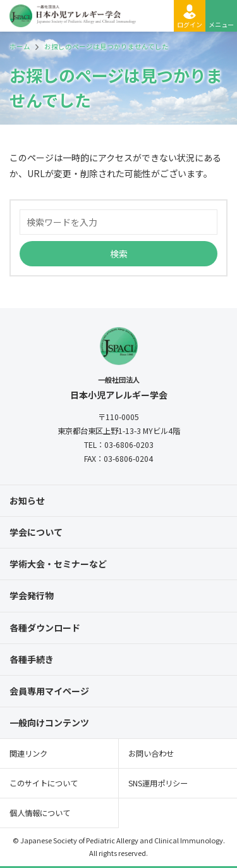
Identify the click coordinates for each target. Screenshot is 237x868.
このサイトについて (44, 783)
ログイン (190, 24)
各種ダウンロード (45, 628)
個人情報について (40, 813)
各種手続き (32, 659)
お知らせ (27, 500)
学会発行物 (32, 595)
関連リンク (28, 753)
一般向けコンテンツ (49, 722)
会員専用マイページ (49, 691)
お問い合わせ (151, 753)
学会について (36, 532)
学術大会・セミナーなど (58, 564)
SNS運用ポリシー (158, 783)
